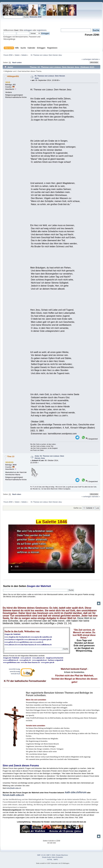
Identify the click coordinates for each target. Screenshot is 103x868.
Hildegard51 (13, 76)
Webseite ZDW (36, 17)
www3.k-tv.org (14, 669)
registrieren (42, 30)
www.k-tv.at (15, 674)
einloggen (28, 30)
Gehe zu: (78, 508)
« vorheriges (86, 59)
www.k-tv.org (15, 671)
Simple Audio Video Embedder (53, 857)
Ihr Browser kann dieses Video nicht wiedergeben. (51, 549)
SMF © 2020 (51, 855)
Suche (7, 586)
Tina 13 (11, 456)
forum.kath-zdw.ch (13, 795)
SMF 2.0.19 (41, 855)
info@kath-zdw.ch (14, 788)
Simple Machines (62, 855)
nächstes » (96, 59)
